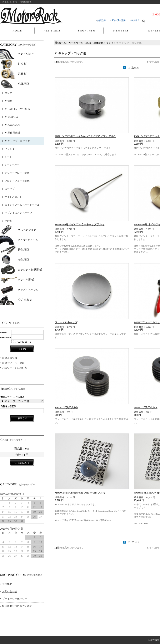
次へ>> (135, 68)
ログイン (135, 21)
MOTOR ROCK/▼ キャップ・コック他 (31, 16)
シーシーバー (12, 165)
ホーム (17, 31)
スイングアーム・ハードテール (22, 205)
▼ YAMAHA (11, 117)
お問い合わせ (10, 591)
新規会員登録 (10, 358)
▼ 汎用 (9, 101)
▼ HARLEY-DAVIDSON (17, 109)
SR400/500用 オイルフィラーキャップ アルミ (80, 224)
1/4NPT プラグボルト (66, 407)
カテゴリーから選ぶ (80, 43)
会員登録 (103, 21)
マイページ (121, 31)
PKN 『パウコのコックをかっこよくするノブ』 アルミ (85, 136)
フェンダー (11, 149)
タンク (8, 93)
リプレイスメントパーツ (18, 213)
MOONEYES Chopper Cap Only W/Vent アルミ (80, 493)
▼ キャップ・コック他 (17, 141)
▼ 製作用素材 (12, 133)
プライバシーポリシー (15, 599)
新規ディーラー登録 (13, 363)
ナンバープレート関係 (17, 173)
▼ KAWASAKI (12, 125)
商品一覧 (52, 31)
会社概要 (7, 584)
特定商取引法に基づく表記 (17, 606)
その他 (8, 221)
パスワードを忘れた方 (15, 368)
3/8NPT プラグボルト (146, 407)
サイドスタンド (13, 197)
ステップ (10, 189)
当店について (86, 31)
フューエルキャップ (66, 322)
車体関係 (99, 43)
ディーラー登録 (120, 21)
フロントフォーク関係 (17, 181)
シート (8, 157)
